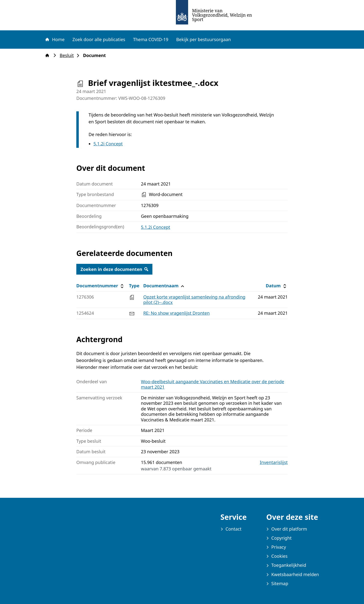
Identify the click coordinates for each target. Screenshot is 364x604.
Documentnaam (164, 286)
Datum (277, 286)
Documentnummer (101, 286)
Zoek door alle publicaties (99, 39)
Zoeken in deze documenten (114, 269)
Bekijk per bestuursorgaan (204, 39)
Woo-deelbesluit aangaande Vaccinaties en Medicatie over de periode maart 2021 (212, 384)
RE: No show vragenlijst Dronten (176, 313)
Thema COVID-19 (151, 39)
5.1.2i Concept (108, 144)
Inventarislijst (274, 462)
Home (55, 39)
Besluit (68, 55)
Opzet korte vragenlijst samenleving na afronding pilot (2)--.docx (194, 300)
